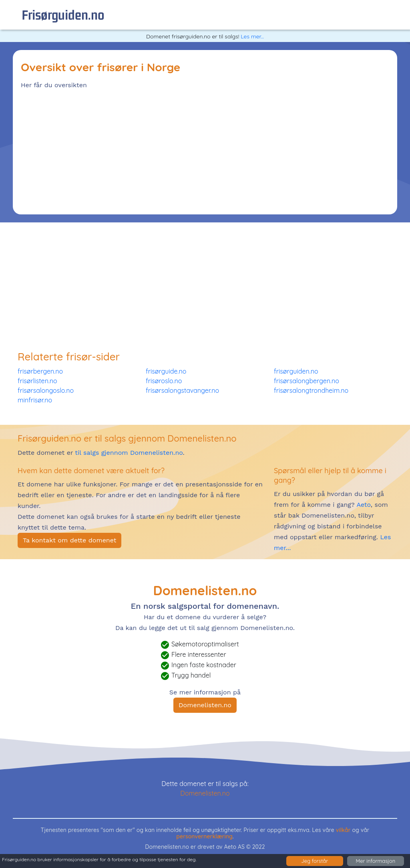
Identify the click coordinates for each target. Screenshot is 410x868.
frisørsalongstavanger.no (182, 390)
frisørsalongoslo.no (46, 390)
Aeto (363, 505)
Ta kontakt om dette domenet (69, 540)
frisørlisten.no (37, 381)
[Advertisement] (205, 150)
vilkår (343, 830)
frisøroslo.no (164, 381)
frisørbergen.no (40, 371)
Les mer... (252, 36)
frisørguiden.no (63, 15)
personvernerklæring (204, 836)
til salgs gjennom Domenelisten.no (129, 453)
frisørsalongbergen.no (306, 381)
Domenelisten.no (205, 705)
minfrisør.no (35, 400)
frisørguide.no (166, 371)
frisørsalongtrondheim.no (311, 390)
